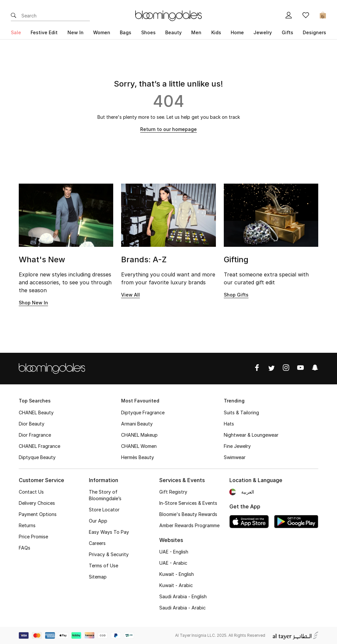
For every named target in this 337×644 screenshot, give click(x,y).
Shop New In (33, 303)
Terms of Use (104, 566)
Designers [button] (314, 32)
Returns (27, 525)
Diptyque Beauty (37, 457)
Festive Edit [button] (44, 32)
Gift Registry (173, 492)
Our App (98, 521)
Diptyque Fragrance (143, 412)
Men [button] (196, 32)
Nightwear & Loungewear (251, 435)
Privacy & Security (109, 554)
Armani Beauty (137, 424)
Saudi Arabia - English (183, 596)
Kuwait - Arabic (176, 585)
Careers (97, 543)
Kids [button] (216, 32)
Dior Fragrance (35, 435)
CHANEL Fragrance (39, 446)
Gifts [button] (287, 32)
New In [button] (76, 32)
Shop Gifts (236, 295)
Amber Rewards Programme (189, 525)
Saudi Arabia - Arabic (182, 608)
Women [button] (102, 32)
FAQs (25, 548)
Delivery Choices (37, 503)
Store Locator (104, 510)
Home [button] (237, 32)
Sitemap (98, 577)
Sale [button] (16, 32)
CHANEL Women (139, 446)
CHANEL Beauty (36, 412)
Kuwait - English (177, 574)
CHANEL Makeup (139, 435)
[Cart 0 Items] (323, 16)
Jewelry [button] (263, 32)
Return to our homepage (168, 129)
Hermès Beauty (138, 457)
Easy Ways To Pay (109, 532)
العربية (248, 492)
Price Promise (33, 537)
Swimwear (235, 457)
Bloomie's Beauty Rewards (188, 514)
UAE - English (174, 552)
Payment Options (38, 514)
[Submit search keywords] (13, 16)
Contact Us (31, 492)
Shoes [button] (148, 32)
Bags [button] (126, 32)
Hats (229, 424)
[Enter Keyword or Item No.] (56, 16)
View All (130, 295)
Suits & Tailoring (241, 412)
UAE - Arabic (173, 563)
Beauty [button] (173, 32)
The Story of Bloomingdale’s (105, 495)
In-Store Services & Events (188, 503)
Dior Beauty (32, 424)
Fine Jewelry (237, 446)
